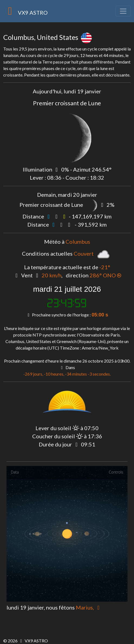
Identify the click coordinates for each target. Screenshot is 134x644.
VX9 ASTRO (25, 11)
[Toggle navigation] (123, 11)
